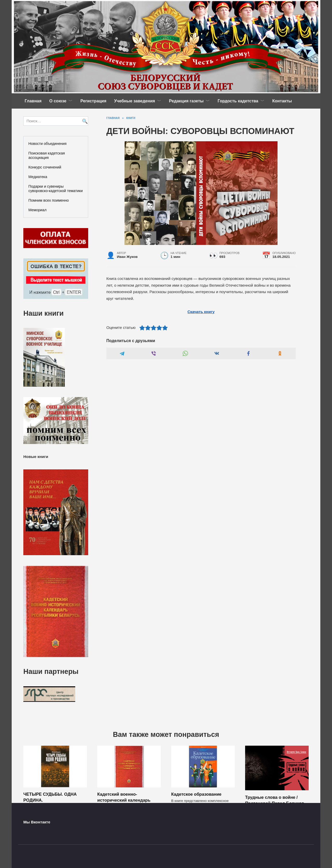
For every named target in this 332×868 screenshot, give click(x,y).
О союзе (58, 101)
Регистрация (93, 101)
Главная (33, 101)
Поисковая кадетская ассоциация (47, 155)
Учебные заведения (135, 101)
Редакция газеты (186, 101)
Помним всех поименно (49, 200)
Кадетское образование (196, 794)
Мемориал (38, 210)
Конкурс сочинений (45, 167)
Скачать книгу (201, 312)
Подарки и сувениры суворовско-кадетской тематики (56, 189)
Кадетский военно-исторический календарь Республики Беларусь (124, 800)
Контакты (282, 101)
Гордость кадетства (238, 101)
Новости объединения (48, 144)
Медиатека (38, 177)
